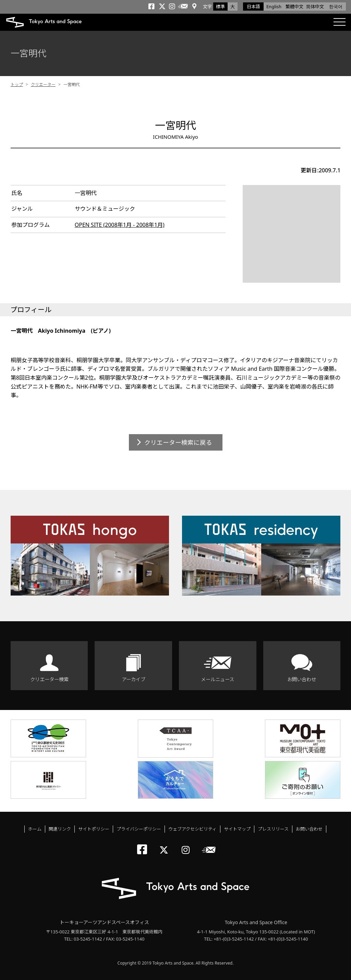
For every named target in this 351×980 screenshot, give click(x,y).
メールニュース (217, 679)
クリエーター (43, 84)
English (274, 7)
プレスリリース (273, 829)
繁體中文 (294, 7)
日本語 (253, 7)
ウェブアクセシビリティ (192, 829)
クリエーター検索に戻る (178, 442)
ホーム (35, 829)
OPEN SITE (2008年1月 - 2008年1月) (120, 225)
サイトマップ (237, 829)
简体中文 (315, 7)
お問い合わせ (302, 679)
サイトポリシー (94, 829)
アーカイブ (134, 679)
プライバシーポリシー (139, 829)
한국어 (336, 7)
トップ (17, 84)
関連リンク (60, 829)
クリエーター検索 (49, 679)
